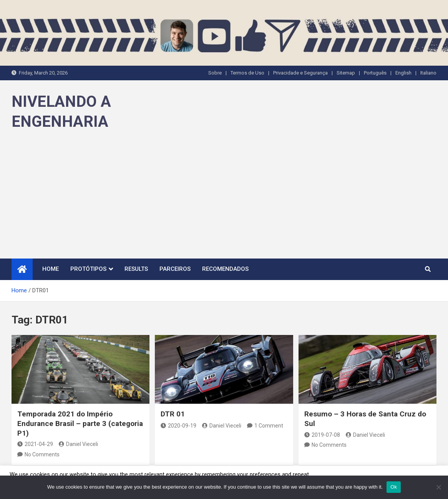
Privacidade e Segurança (300, 73)
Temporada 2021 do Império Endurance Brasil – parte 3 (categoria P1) (80, 423)
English (403, 73)
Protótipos (88, 269)
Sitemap (346, 73)
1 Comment (269, 426)
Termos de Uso (247, 73)
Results (136, 269)
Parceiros (175, 269)
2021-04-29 (35, 444)
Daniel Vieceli (78, 444)
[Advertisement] (224, 201)
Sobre (215, 73)
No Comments (42, 454)
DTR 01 (173, 414)
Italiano (428, 73)
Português (375, 73)
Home (51, 269)
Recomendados (225, 269)
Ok (394, 487)
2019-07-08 (322, 435)
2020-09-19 (178, 426)
